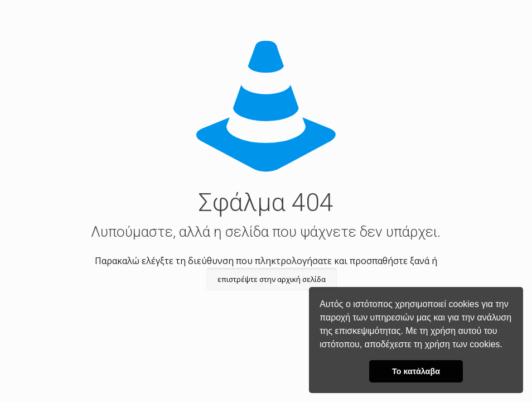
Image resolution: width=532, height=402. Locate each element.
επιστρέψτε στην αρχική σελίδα (272, 279)
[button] (506, 346)
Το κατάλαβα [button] (416, 371)
